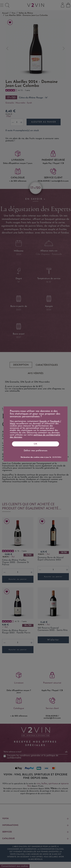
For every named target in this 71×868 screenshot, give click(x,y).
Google (43, 421)
